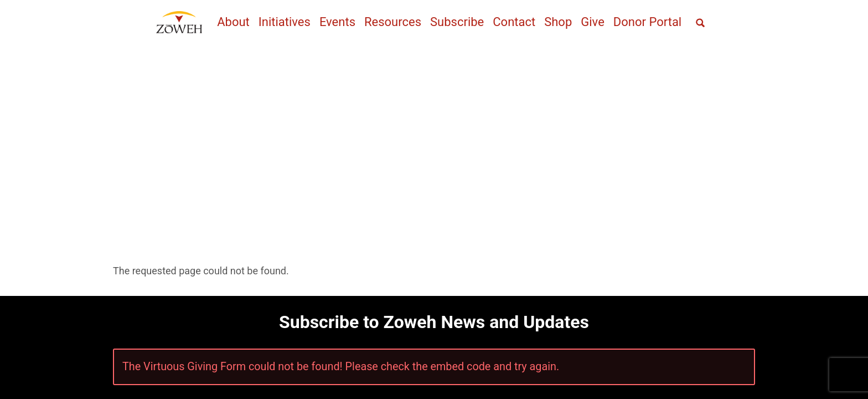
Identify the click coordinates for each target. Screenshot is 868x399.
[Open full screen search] (700, 23)
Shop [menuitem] (558, 22)
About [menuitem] (233, 22)
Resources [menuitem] (393, 22)
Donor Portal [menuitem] (647, 22)
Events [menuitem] (337, 22)
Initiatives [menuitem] (285, 22)
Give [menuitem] (593, 22)
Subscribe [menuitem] (457, 22)
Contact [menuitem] (514, 22)
